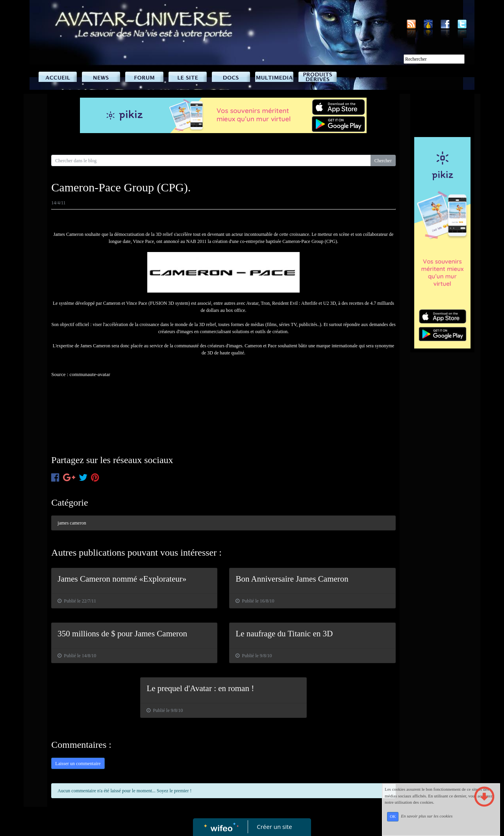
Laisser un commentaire (78, 764)
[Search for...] (211, 160)
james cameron (72, 523)
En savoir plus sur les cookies (427, 816)
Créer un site (275, 827)
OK (393, 817)
